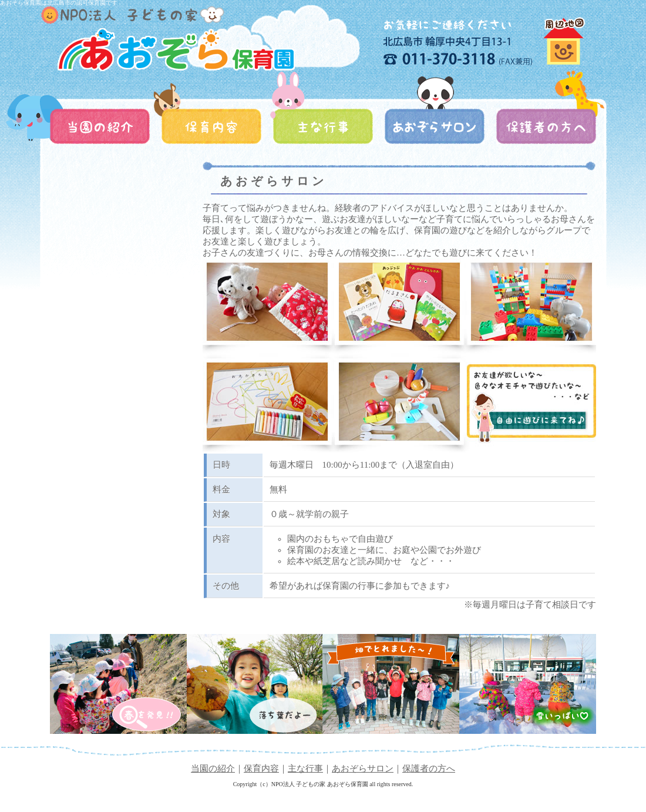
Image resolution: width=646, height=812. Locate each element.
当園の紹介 (213, 769)
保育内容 (261, 769)
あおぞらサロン (363, 769)
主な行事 (305, 769)
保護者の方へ (429, 769)
